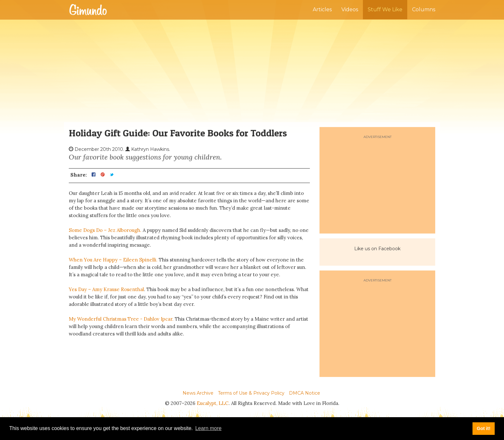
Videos (350, 9)
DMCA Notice (305, 393)
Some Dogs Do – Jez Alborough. (105, 230)
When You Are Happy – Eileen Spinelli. (114, 260)
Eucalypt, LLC (213, 403)
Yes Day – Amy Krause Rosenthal (106, 289)
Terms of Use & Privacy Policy (251, 393)
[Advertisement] (252, 71)
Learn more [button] (208, 428)
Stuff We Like (385, 9)
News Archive (198, 393)
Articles (322, 9)
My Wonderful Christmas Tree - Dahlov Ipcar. (122, 319)
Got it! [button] (483, 428)
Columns (424, 9)
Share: (79, 175)
